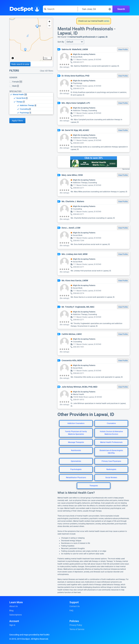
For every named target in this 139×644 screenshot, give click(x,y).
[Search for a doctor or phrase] (60, 9)
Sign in (12, 625)
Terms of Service (77, 629)
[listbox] (31, 104)
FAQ (71, 611)
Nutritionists (76, 450)
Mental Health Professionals (111, 442)
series (106, 21)
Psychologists (76, 469)
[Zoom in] (49, 21)
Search (121, 9)
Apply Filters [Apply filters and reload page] (17, 121)
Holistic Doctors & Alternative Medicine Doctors (111, 433)
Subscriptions (16, 615)
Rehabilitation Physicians (76, 478)
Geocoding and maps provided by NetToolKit (29, 635)
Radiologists (111, 469)
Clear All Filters (47, 71)
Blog (11, 611)
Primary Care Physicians (111, 461)
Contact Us (75, 606)
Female (16, 82)
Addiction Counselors (76, 423)
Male (14, 86)
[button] (75, 42)
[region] (31, 40)
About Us (14, 606)
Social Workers (111, 478)
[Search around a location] (95, 9)
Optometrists (76, 461)
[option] (33, 95)
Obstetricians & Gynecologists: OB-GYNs (111, 452)
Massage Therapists (76, 442)
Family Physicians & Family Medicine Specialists (76, 433)
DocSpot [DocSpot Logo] (24, 9)
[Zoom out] (49, 26)
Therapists (94, 486)
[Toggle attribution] (13, 58)
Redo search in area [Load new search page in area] (20, 64)
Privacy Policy (76, 625)
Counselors (111, 423)
